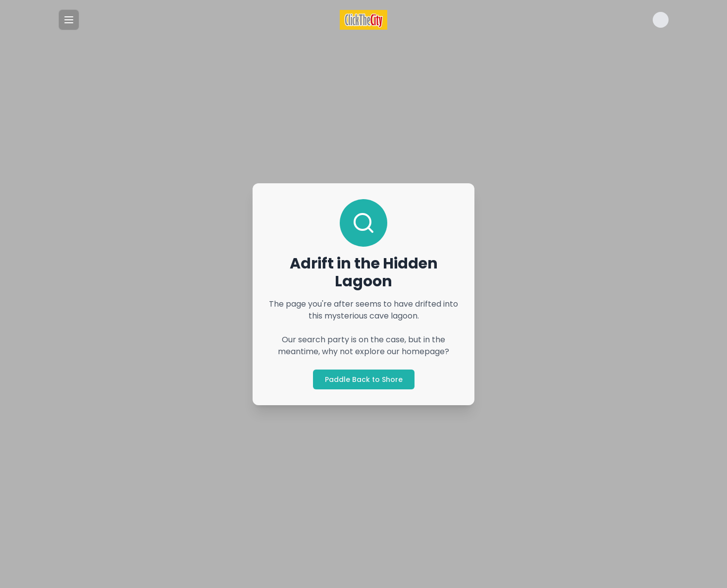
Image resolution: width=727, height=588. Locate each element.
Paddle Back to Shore (364, 379)
